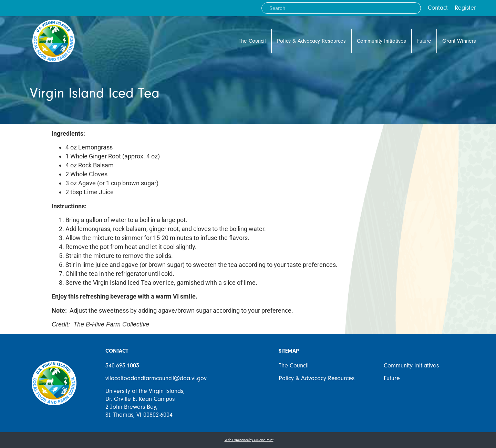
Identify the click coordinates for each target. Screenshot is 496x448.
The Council (252, 41)
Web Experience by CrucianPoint (249, 440)
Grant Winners (459, 41)
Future (424, 41)
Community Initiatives (381, 41)
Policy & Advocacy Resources (311, 41)
